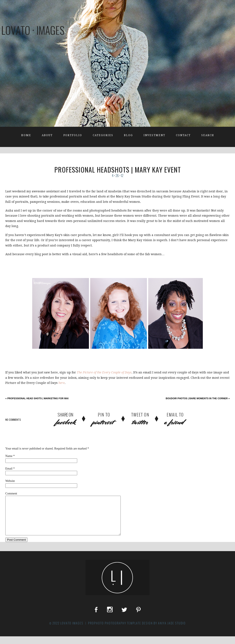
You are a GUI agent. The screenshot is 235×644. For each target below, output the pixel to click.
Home (26, 135)
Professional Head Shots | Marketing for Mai (37, 398)
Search (208, 135)
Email (9, 469)
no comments (13, 420)
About (47, 135)
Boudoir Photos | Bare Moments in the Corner (198, 398)
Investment (154, 135)
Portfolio (73, 135)
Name (9, 456)
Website (10, 481)
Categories (103, 135)
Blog (128, 135)
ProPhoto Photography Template (115, 631)
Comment (11, 493)
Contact (183, 135)
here (62, 383)
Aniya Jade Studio (172, 631)
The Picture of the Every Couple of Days (104, 372)
